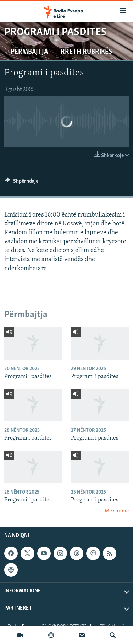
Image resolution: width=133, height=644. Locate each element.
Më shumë (117, 511)
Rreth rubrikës (86, 52)
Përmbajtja (29, 52)
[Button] (21, 183)
